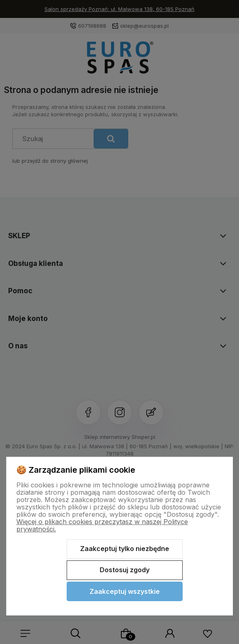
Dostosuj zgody (125, 570)
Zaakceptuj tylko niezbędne (125, 549)
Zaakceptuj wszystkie (125, 591)
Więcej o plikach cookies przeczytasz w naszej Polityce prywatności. (102, 525)
